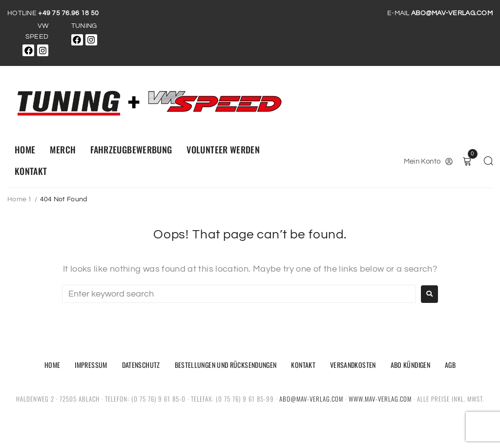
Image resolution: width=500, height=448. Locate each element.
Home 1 (20, 199)
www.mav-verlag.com (380, 399)
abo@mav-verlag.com (311, 399)
